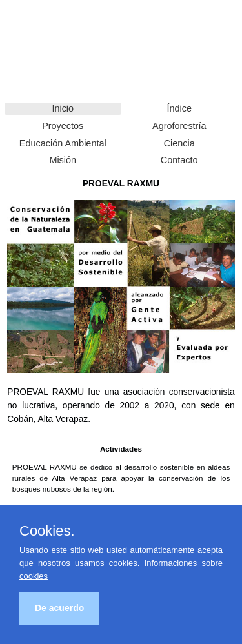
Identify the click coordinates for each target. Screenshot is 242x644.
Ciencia (179, 143)
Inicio (63, 108)
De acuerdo (59, 608)
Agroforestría (179, 126)
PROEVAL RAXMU (42, 32)
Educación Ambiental (63, 143)
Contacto (179, 160)
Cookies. (47, 531)
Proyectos (63, 126)
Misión (63, 160)
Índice (179, 108)
